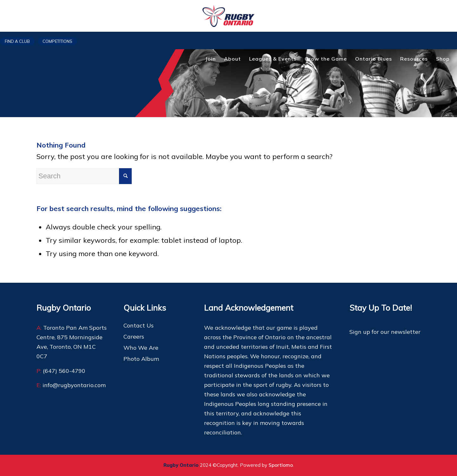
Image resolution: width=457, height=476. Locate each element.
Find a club (17, 41)
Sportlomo (281, 465)
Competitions (57, 41)
